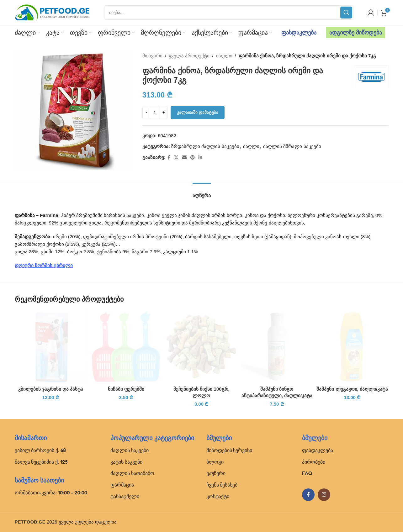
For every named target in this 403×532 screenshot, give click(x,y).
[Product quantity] (155, 113)
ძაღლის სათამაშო (132, 473)
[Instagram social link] (324, 495)
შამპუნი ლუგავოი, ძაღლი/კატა (352, 389)
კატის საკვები (126, 462)
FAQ (307, 473)
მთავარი (152, 56)
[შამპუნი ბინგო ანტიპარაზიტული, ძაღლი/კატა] (277, 346)
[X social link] (176, 158)
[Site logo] (52, 12)
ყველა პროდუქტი (189, 56)
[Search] (229, 13)
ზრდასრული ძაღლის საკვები (205, 146)
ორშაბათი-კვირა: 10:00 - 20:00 (51, 492)
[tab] (202, 192)
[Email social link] (184, 158)
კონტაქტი (218, 496)
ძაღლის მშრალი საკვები (292, 146)
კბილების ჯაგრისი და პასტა (51, 389)
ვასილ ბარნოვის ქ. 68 (40, 450)
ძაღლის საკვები (130, 450)
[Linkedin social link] (200, 158)
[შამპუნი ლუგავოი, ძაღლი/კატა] (352, 346)
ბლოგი (215, 462)
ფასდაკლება (299, 33)
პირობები (314, 462)
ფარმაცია (122, 485)
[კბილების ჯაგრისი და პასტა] (51, 346)
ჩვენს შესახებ (222, 485)
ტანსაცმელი (125, 496)
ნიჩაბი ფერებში (126, 389)
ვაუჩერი (216, 473)
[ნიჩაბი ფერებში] (126, 346)
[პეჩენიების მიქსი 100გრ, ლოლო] (201, 346)
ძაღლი (224, 56)
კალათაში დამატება (198, 112)
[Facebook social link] (169, 158)
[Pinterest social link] (193, 158)
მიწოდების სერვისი (229, 450)
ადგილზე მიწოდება (356, 33)
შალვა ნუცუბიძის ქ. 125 (41, 462)
